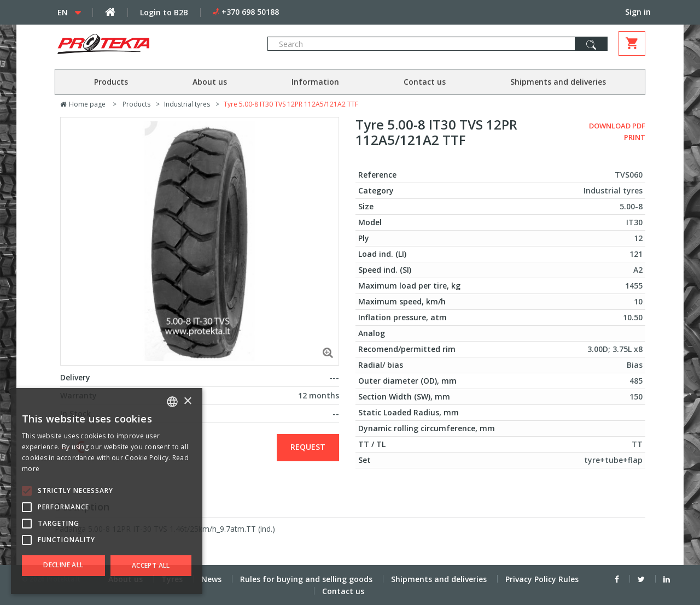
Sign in (638, 12)
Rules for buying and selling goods (306, 579)
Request (308, 447)
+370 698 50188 (250, 12)
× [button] (187, 401)
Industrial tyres (187, 104)
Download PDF (617, 126)
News (211, 579)
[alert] (107, 491)
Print (635, 137)
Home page (83, 104)
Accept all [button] (151, 565)
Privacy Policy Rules (542, 579)
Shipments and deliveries (558, 82)
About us (210, 82)
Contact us (425, 82)
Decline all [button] (63, 565)
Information (315, 82)
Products (111, 82)
